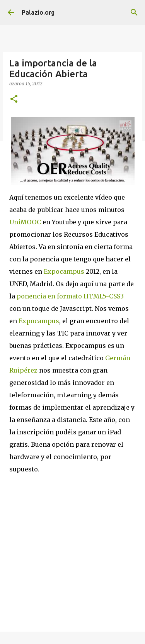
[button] (14, 99)
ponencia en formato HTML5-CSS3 (70, 296)
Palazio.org (38, 12)
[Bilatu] (134, 12)
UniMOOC (25, 222)
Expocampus (64, 271)
